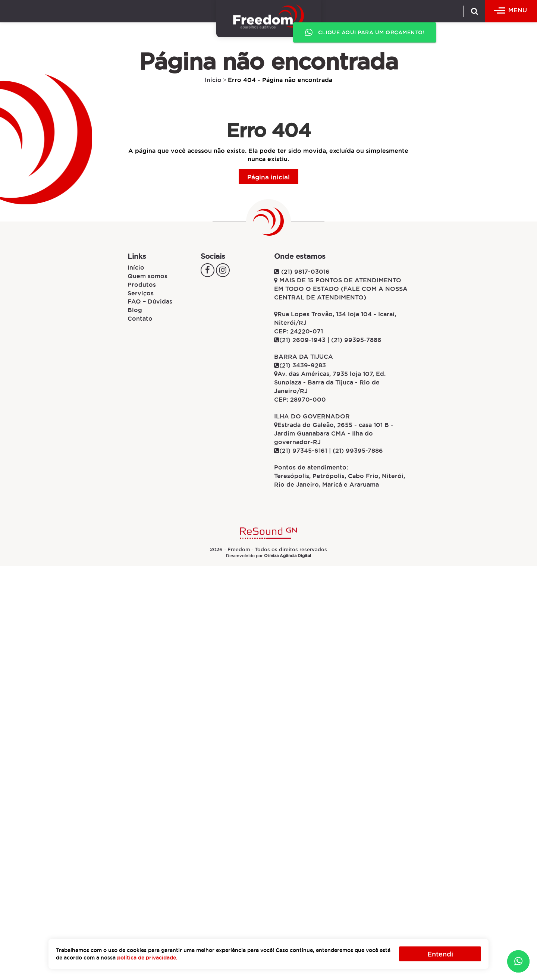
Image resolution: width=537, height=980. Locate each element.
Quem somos (147, 276)
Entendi (440, 954)
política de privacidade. (147, 958)
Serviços (141, 293)
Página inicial (268, 177)
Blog (135, 310)
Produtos (142, 285)
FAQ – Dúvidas (150, 301)
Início (213, 80)
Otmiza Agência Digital (288, 556)
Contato (140, 318)
